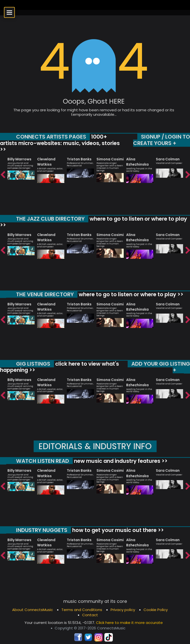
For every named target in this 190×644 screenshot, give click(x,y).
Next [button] (188, 175)
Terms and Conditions (82, 610)
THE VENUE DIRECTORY (45, 294)
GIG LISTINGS (33, 364)
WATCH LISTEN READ (43, 461)
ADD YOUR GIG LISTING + (161, 367)
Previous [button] (2, 175)
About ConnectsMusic (33, 610)
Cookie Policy (156, 610)
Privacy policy (123, 610)
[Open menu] (9, 12)
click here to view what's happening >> (59, 367)
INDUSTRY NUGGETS (42, 530)
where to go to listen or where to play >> (94, 222)
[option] (21, 166)
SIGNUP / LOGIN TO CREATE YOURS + (162, 140)
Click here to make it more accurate (129, 623)
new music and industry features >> (120, 461)
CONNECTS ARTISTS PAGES (51, 137)
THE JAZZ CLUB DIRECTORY (50, 219)
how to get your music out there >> (117, 530)
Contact (90, 615)
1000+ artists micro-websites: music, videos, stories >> (60, 143)
